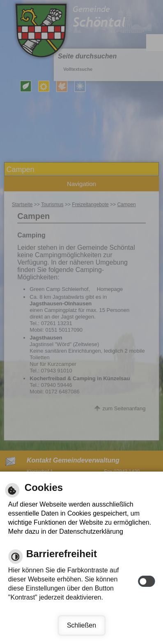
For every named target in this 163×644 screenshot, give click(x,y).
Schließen (81, 625)
